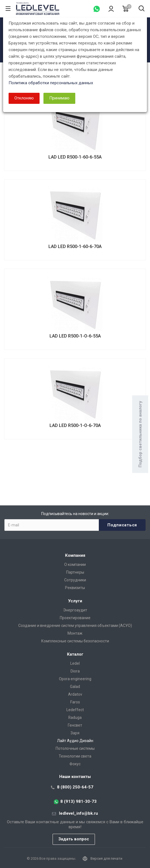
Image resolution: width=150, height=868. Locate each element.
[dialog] (75, 434)
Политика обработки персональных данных (51, 83)
